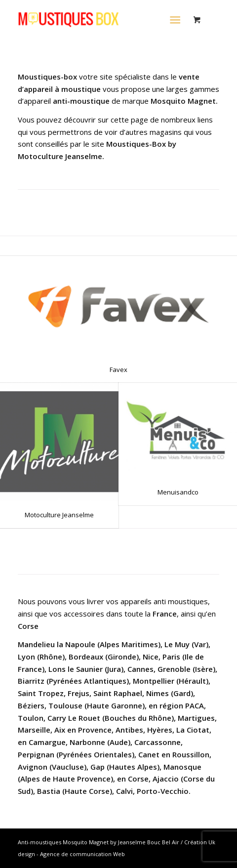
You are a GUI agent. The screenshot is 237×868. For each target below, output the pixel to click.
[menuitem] (177, 20)
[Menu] (175, 20)
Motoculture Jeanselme (59, 515)
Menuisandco (178, 492)
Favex (118, 370)
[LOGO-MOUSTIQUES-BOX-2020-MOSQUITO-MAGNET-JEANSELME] (98, 20)
